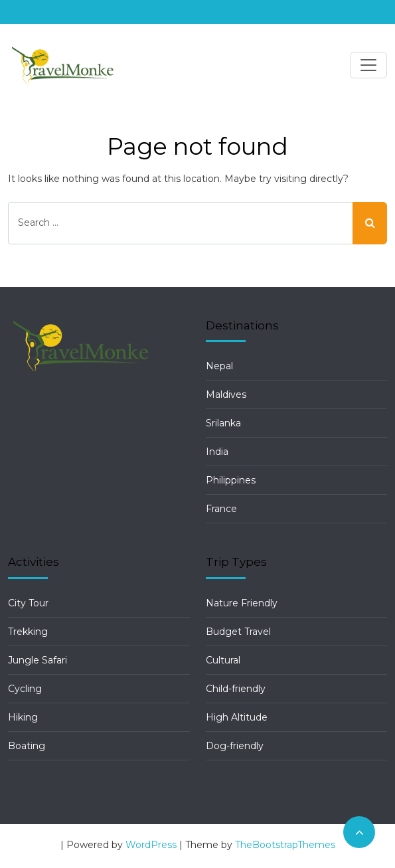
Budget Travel (238, 632)
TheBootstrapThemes (285, 845)
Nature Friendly (242, 603)
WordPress (151, 845)
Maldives (226, 394)
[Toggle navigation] (368, 65)
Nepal (219, 366)
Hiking (23, 717)
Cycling (25, 689)
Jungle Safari (38, 660)
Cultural (223, 660)
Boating (27, 746)
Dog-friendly (235, 746)
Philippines (231, 480)
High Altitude (237, 717)
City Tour (28, 603)
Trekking (28, 632)
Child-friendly (236, 689)
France (221, 509)
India (217, 452)
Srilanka (223, 423)
